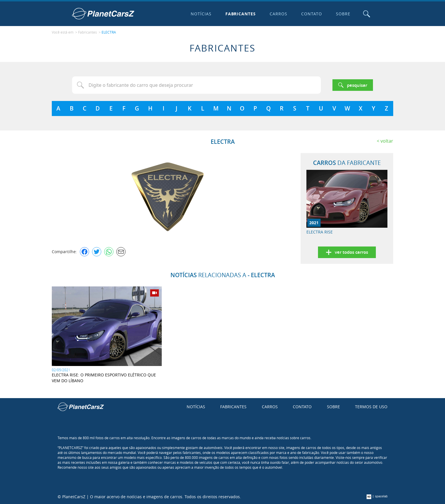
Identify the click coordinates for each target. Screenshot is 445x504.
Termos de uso (371, 407)
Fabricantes (241, 14)
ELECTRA (109, 32)
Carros (278, 14)
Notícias (201, 14)
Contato (312, 14)
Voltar (387, 141)
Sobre (343, 14)
